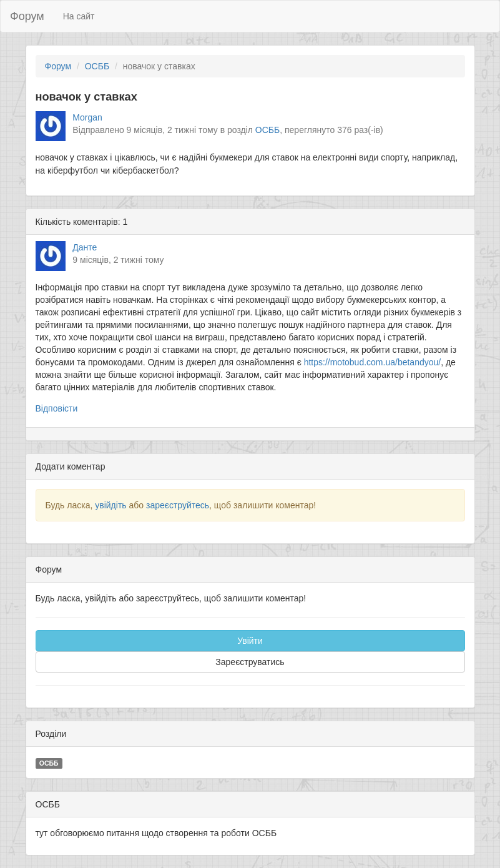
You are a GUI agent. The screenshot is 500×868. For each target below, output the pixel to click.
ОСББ (97, 66)
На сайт (79, 16)
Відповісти (57, 408)
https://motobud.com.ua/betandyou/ (372, 362)
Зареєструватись (250, 662)
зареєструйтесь (178, 505)
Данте (85, 247)
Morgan (87, 117)
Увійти (250, 641)
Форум (27, 16)
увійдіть (110, 505)
